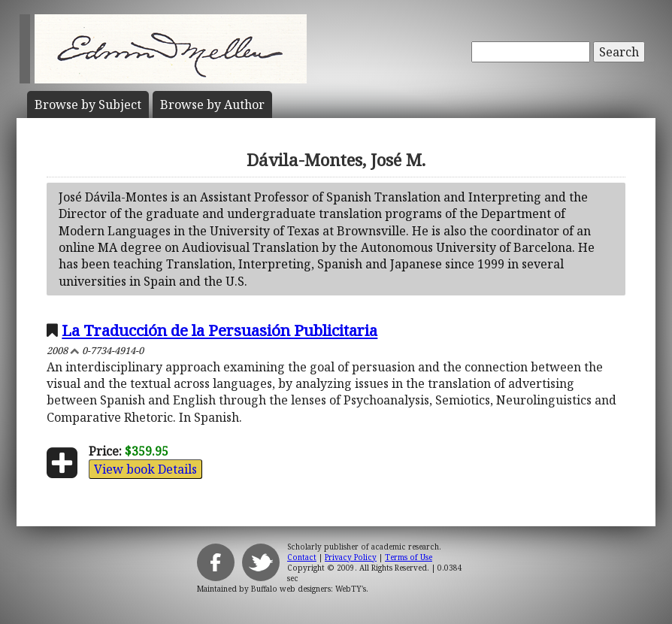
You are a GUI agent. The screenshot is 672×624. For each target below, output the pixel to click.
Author (212, 105)
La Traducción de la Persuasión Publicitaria (219, 330)
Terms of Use (409, 557)
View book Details (145, 469)
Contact (302, 557)
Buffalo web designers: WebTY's (309, 589)
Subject (88, 105)
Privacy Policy (351, 557)
